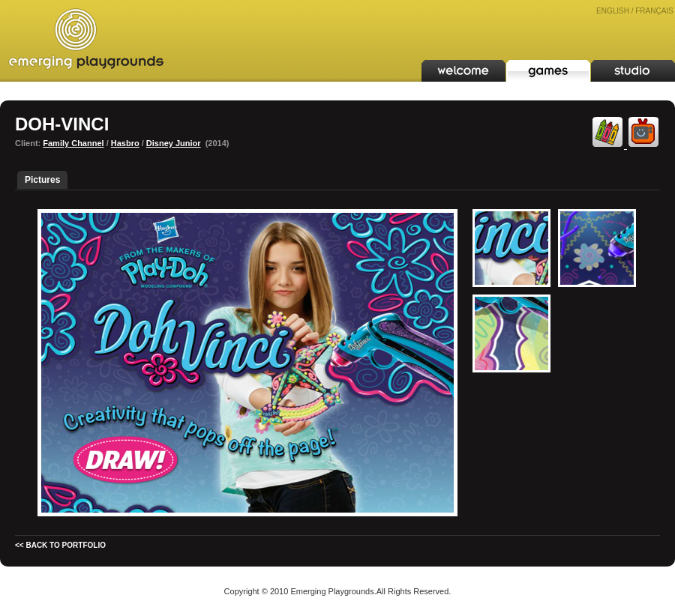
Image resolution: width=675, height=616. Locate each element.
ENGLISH (613, 11)
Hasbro (125, 143)
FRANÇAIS (654, 11)
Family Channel (73, 143)
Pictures (42, 180)
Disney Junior (174, 143)
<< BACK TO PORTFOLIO (60, 545)
